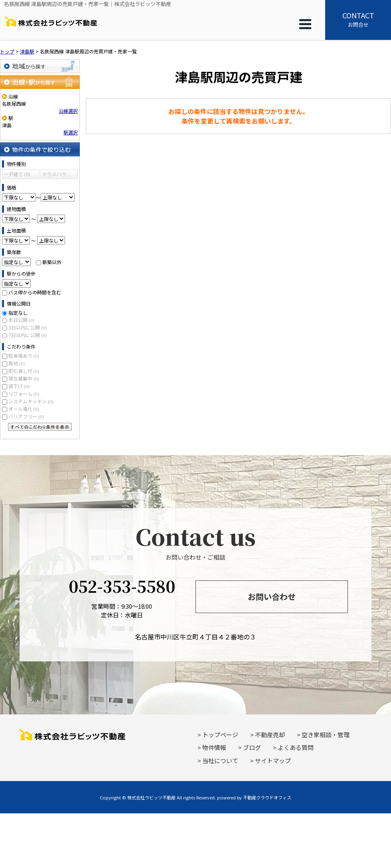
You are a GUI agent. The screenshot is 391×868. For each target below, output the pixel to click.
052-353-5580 (122, 586)
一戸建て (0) (17, 174)
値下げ (19, 386)
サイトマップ (273, 760)
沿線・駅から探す (40, 82)
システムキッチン (31, 401)
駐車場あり (24, 356)
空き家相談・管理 (326, 735)
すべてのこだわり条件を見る (40, 427)
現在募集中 (24, 378)
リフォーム (24, 394)
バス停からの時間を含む (35, 292)
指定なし (18, 313)
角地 (17, 363)
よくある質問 (296, 747)
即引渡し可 (24, 371)
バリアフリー (26, 416)
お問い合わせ (272, 597)
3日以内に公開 (28, 327)
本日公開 (21, 320)
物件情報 (214, 747)
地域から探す (40, 66)
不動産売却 (270, 735)
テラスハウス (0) (54, 175)
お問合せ (358, 19)
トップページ (220, 735)
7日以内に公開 (28, 335)
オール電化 (24, 409)
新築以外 (52, 262)
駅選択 (71, 132)
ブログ (252, 747)
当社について (220, 760)
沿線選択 (68, 111)
